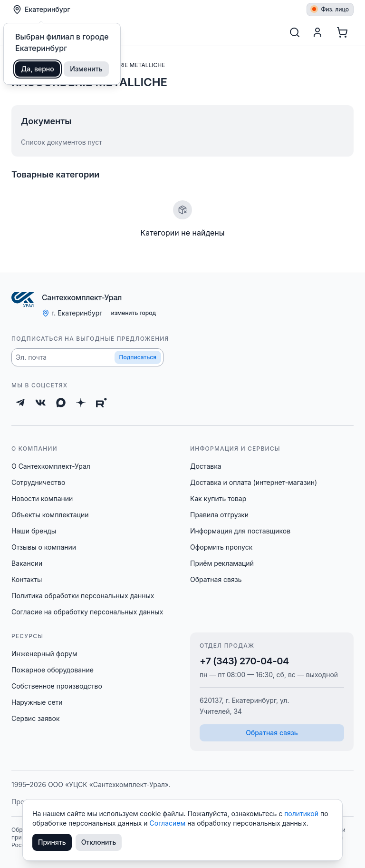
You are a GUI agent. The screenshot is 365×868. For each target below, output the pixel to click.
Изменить (86, 69)
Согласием (169, 823)
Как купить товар (218, 498)
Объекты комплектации (50, 515)
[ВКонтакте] (41, 403)
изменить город (133, 313)
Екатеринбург (41, 10)
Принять (52, 842)
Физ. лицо (331, 9)
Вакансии (27, 563)
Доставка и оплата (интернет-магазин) (254, 482)
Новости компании (42, 498)
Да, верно (38, 69)
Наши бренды (34, 531)
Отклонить (99, 842)
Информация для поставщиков (240, 531)
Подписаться (138, 357)
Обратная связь (216, 579)
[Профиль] (317, 32)
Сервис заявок (36, 718)
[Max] (61, 403)
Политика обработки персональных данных (83, 596)
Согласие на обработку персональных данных (87, 612)
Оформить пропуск (221, 547)
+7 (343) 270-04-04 (244, 661)
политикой (302, 814)
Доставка (206, 466)
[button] (87, 357)
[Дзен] (81, 403)
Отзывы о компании (44, 547)
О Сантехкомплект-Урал (51, 466)
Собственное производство (57, 686)
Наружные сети (37, 702)
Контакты (27, 579)
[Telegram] (20, 403)
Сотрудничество (38, 482)
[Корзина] (342, 32)
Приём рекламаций (222, 563)
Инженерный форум (44, 654)
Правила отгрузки (219, 515)
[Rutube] (101, 403)
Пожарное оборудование (53, 670)
